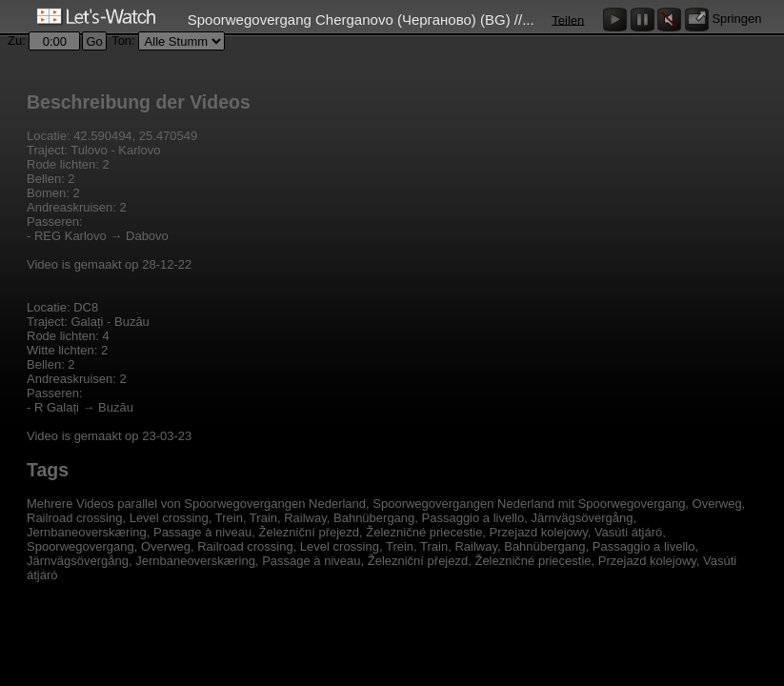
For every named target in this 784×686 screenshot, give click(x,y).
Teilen (568, 20)
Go (94, 41)
